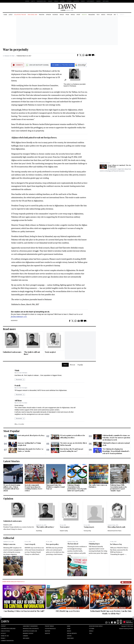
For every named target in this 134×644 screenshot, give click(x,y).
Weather (47, 631)
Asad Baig (39, 531)
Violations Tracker (20, 15)
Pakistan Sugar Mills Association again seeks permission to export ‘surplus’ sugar (118, 488)
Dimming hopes (94, 544)
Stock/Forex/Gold (50, 629)
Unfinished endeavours (12, 352)
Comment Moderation (7, 641)
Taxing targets (89, 527)
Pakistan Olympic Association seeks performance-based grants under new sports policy (77, 488)
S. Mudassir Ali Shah (9, 56)
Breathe (84, 15)
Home (5, 15)
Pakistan (42, 15)
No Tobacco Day (116, 544)
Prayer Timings (49, 626)
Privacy (3, 638)
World (73, 15)
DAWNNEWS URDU (42, 1)
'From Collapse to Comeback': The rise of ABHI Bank (119, 166)
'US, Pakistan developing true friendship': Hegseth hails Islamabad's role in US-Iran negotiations (116, 451)
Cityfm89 (92, 629)
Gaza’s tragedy (30, 544)
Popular (110, 15)
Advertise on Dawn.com (30, 631)
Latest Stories (11, 461)
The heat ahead (73, 544)
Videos (103, 15)
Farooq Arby (87, 531)
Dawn (69, 626)
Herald (56, 1)
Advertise (76, 1)
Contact (3, 626)
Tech (98, 15)
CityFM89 (69, 1)
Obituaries (106, 1)
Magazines (92, 15)
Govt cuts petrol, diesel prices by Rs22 (31, 435)
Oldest (65, 365)
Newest (72, 365)
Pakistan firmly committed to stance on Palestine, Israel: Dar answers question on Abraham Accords (116, 438)
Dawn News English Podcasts (14, 582)
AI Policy (3, 633)
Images (50, 1)
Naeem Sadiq (64, 531)
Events (83, 1)
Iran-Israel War (32, 15)
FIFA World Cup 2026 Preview (68, 611)
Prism (67, 15)
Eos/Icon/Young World (96, 626)
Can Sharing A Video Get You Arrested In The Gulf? (24, 611)
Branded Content (105, 163)
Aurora (62, 1)
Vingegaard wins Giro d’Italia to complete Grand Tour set (55, 487)
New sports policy (52, 544)
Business (55, 15)
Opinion (48, 15)
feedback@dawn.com (19, 317)
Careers (98, 1)
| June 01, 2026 (67, 10)
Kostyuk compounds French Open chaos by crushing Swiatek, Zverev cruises (33, 488)
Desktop (47, 633)
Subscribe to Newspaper (30, 626)
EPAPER (27, 1)
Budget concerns (9, 544)
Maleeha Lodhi (8, 525)
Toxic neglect (50, 352)
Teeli (91, 633)
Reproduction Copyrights (31, 629)
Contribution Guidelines (8, 629)
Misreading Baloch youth (116, 527)
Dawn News (70, 638)
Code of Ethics (5, 631)
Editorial (9, 538)
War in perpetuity (16, 49)
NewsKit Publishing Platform (126, 629)
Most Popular (12, 431)
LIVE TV (33, 1)
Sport (78, 15)
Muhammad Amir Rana (114, 531)
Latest (11, 15)
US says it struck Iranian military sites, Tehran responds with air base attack (12, 488)
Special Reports (72, 633)
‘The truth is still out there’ (32, 353)
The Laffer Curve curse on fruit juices (98, 486)
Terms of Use (5, 636)
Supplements (91, 1)
